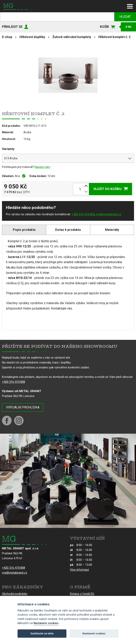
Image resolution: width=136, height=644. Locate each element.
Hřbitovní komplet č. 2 (114, 37)
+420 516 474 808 (83, 214)
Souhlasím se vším (42, 633)
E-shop (7, 37)
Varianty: (8, 149)
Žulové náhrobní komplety (72, 37)
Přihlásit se (12, 27)
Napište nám (42, 167)
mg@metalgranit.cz (109, 214)
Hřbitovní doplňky (32, 37)
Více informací (79, 570)
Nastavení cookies (46, 623)
